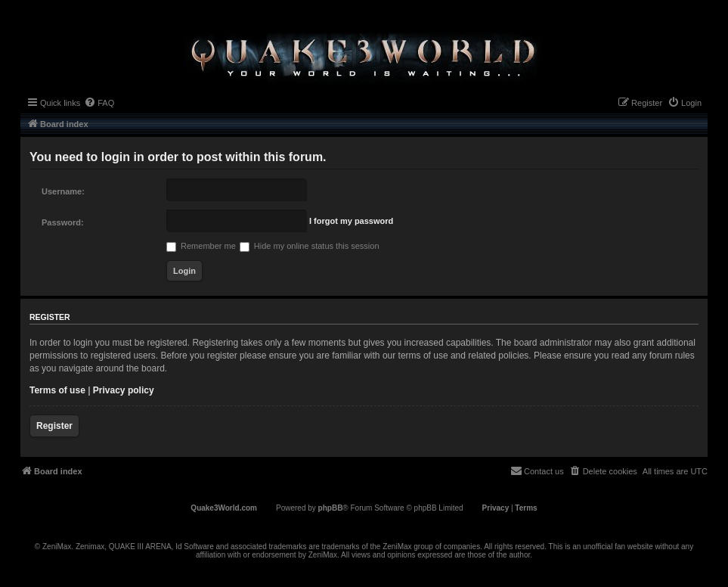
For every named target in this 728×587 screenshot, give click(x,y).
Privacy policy (124, 390)
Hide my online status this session (310, 246)
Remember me (201, 246)
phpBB (331, 508)
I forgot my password (351, 221)
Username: (63, 191)
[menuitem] (99, 103)
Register (54, 426)
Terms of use (57, 390)
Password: (63, 222)
